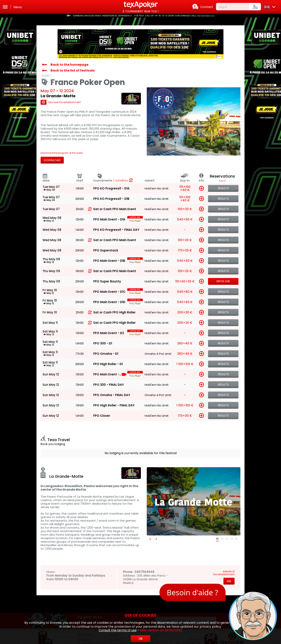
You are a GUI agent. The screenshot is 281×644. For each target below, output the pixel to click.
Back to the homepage (69, 65)
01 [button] (217, 539)
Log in (223, 7)
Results (223, 188)
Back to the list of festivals (73, 70)
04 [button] (232, 539)
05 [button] (236, 539)
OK (141, 639)
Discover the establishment (61, 102)
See (229, 581)
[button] (150, 539)
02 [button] (222, 539)
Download (52, 160)
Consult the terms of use (118, 630)
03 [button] (227, 539)
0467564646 (145, 572)
